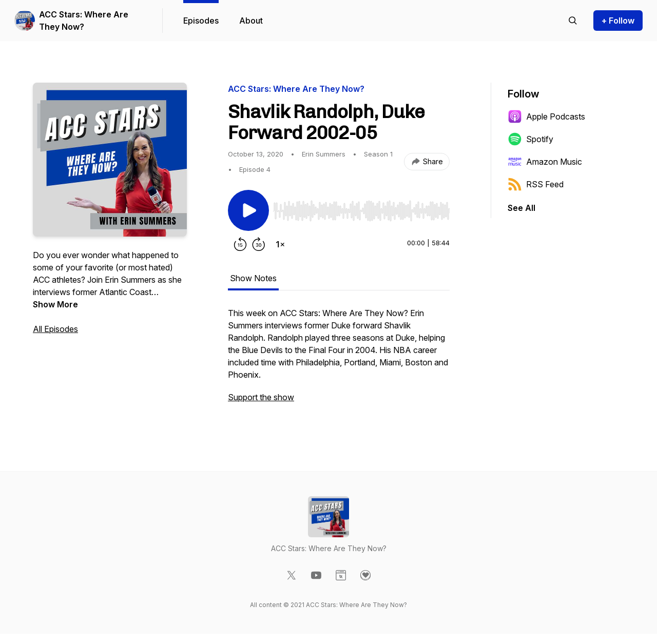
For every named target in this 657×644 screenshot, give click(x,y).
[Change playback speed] (280, 244)
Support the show (261, 397)
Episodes (201, 21)
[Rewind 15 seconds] (240, 244)
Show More (55, 304)
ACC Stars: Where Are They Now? (84, 21)
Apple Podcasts (546, 116)
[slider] (361, 211)
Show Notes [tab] (253, 278)
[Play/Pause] (248, 210)
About (251, 21)
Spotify (530, 139)
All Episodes (55, 329)
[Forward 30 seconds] (259, 244)
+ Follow (618, 21)
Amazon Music (545, 162)
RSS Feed (536, 184)
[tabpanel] (339, 360)
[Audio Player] (361, 208)
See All (521, 208)
